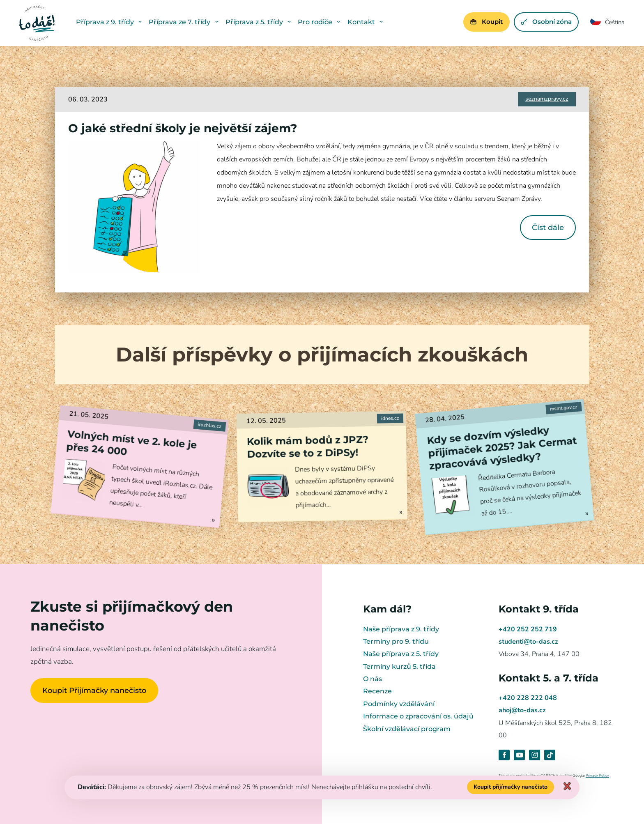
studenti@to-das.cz (528, 642)
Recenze (377, 691)
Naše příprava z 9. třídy (401, 629)
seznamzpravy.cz (547, 99)
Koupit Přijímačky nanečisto (94, 690)
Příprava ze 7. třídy (185, 22)
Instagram (535, 755)
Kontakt (367, 22)
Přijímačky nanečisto (37, 23)
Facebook (504, 755)
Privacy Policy (597, 776)
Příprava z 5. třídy (260, 22)
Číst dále (548, 228)
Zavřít (567, 786)
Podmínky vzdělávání (399, 704)
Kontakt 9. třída (539, 609)
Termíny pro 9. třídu (396, 641)
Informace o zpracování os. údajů (418, 716)
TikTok (550, 755)
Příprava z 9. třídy (110, 22)
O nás (373, 679)
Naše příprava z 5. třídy (401, 654)
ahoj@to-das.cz (522, 710)
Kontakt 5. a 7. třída (549, 678)
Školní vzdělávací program (407, 729)
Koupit (485, 22)
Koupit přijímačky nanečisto (511, 787)
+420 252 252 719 (528, 629)
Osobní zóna (545, 22)
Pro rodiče (320, 22)
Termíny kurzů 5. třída (399, 666)
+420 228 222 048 (528, 698)
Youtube (519, 755)
